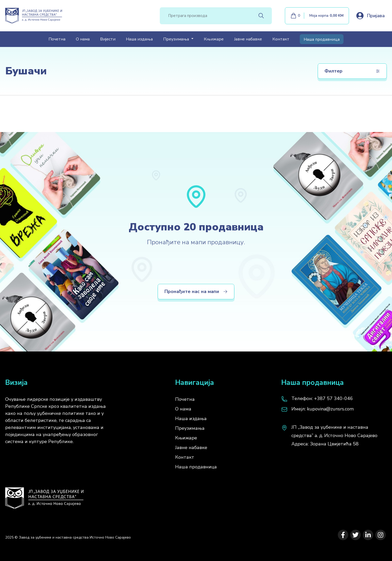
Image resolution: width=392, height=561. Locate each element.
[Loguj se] (370, 16)
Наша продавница (322, 39)
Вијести (108, 39)
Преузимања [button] (177, 39)
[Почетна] (44, 496)
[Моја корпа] (317, 16)
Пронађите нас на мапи (196, 291)
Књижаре (214, 39)
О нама (83, 39)
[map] (334, 435)
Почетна (57, 39)
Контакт (281, 39)
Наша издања (139, 39)
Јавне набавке (248, 39)
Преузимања (190, 428)
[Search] (210, 16)
